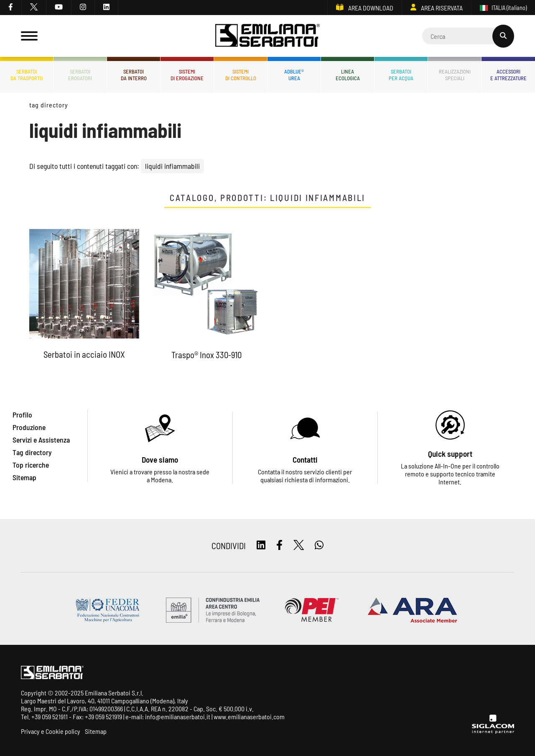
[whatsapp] (319, 546)
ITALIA (503, 8)
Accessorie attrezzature (508, 75)
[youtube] (59, 8)
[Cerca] (468, 36)
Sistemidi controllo (241, 75)
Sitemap (96, 731)
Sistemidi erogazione (187, 75)
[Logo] (267, 36)
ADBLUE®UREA (294, 75)
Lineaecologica (348, 75)
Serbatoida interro (134, 75)
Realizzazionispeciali (455, 75)
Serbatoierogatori (80, 75)
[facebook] (11, 8)
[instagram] (83, 8)
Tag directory (48, 105)
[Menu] (29, 36)
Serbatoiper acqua (401, 75)
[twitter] (34, 8)
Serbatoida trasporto (27, 75)
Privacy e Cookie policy (51, 731)
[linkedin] (107, 8)
